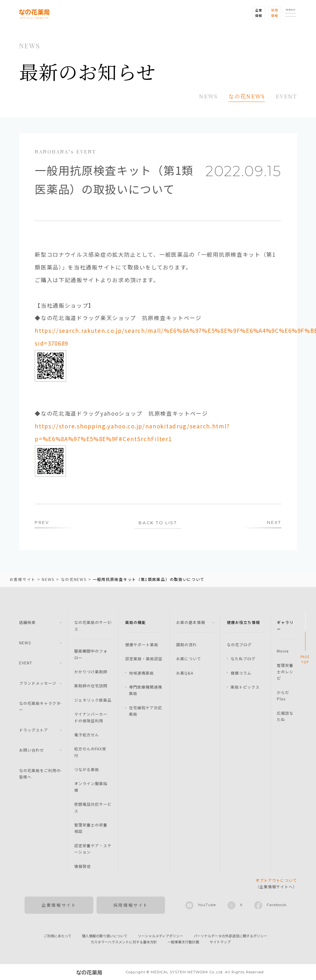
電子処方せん (87, 735)
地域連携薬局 (141, 673)
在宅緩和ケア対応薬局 (146, 711)
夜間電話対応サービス (93, 807)
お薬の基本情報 (191, 622)
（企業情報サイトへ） (276, 883)
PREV (42, 522)
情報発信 (83, 866)
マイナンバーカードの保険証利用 (91, 717)
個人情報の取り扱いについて (105, 936)
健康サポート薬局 (142, 644)
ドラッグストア (34, 730)
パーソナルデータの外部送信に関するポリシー (230, 936)
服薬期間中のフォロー (91, 654)
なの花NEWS (247, 96)
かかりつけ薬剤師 (91, 672)
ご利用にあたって (57, 936)
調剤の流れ (187, 644)
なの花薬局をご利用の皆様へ (40, 773)
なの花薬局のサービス (93, 625)
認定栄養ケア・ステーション (93, 849)
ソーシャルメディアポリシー (161, 936)
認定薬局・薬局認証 (144, 658)
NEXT (274, 522)
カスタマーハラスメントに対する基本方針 (124, 942)
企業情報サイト (59, 905)
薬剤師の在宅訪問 (91, 686)
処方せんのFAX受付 (90, 752)
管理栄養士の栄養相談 (91, 828)
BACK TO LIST (158, 523)
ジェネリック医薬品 (93, 700)
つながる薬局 (87, 769)
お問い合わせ (32, 750)
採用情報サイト (131, 905)
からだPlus (283, 695)
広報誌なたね (285, 716)
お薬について (189, 658)
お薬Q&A (185, 673)
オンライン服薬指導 (91, 787)
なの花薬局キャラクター (40, 706)
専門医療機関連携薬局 (146, 690)
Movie (283, 651)
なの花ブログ (239, 644)
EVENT (286, 96)
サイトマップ (220, 942)
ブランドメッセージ (38, 683)
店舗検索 (27, 622)
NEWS (208, 96)
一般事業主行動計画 (183, 942)
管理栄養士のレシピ (285, 672)
